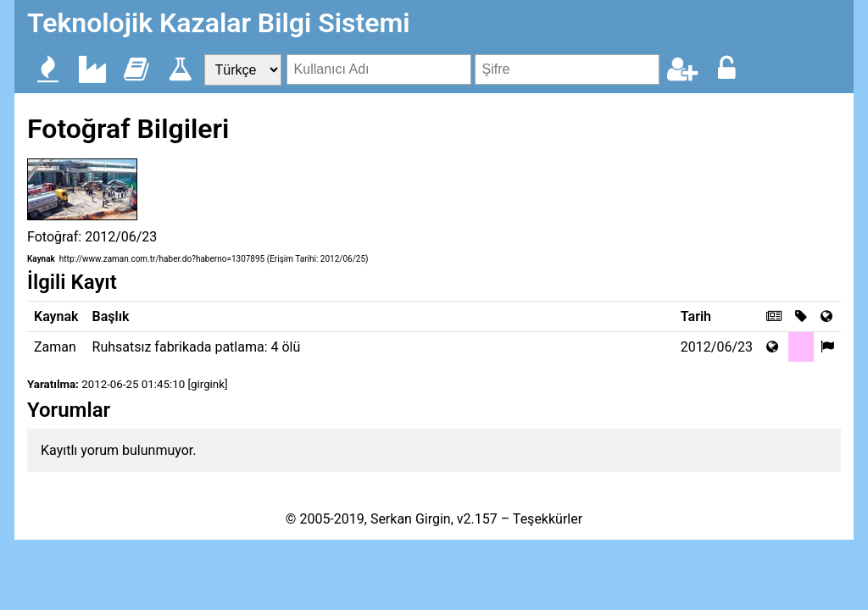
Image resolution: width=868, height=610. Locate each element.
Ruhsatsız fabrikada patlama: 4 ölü (197, 347)
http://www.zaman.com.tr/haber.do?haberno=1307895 (162, 259)
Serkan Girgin (411, 519)
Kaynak (41, 259)
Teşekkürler (548, 519)
